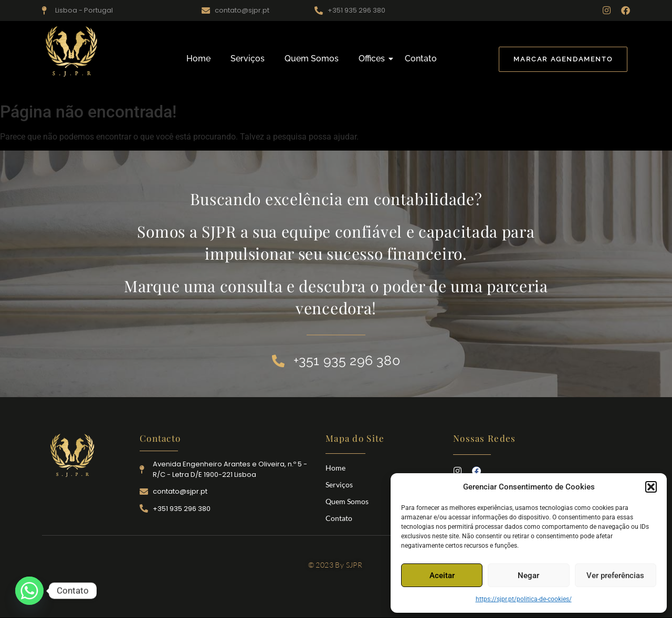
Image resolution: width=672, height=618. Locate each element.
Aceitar (442, 576)
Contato (421, 58)
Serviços (248, 58)
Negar (528, 576)
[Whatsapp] (29, 591)
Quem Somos (312, 58)
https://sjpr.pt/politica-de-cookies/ (524, 599)
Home (198, 58)
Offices (374, 58)
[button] (651, 487)
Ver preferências (615, 576)
